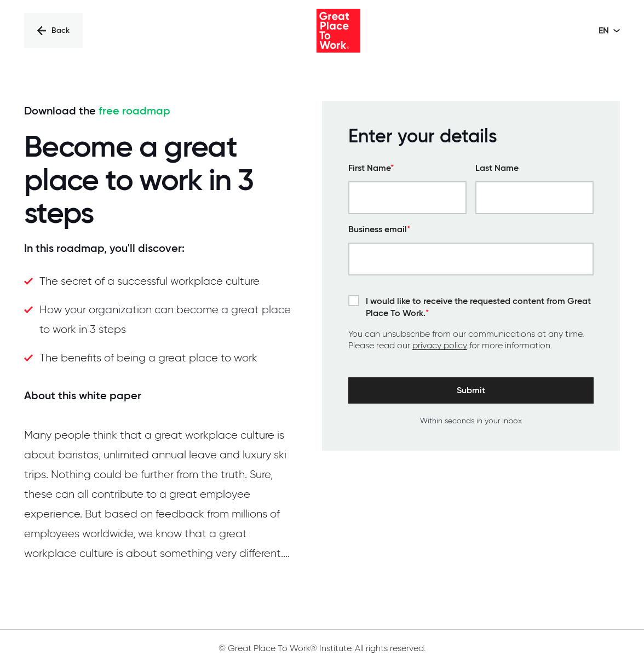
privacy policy (440, 346)
